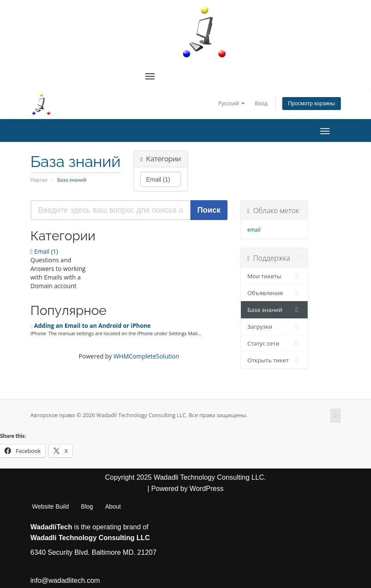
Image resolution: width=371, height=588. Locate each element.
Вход (261, 103)
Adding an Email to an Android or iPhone (91, 326)
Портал (39, 180)
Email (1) (44, 251)
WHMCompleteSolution (146, 356)
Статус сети (274, 343)
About (113, 506)
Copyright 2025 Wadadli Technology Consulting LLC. (186, 477)
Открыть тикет (274, 360)
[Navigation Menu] (150, 76)
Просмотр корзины (311, 104)
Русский (231, 103)
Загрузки (274, 327)
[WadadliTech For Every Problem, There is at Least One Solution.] (205, 32)
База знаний (274, 310)
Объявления (274, 293)
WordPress (207, 489)
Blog (87, 506)
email (254, 230)
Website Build (51, 506)
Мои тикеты (274, 276)
